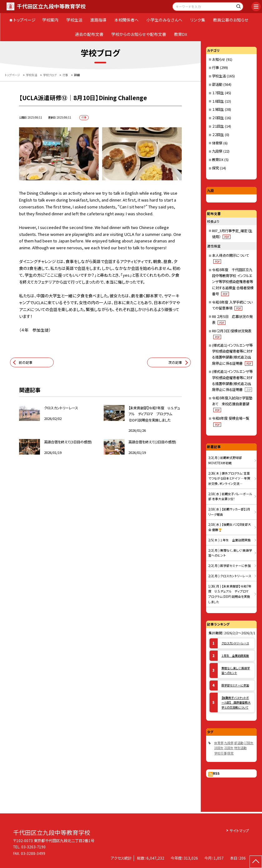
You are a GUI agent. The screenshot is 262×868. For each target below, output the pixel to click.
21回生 (229, 748)
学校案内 (50, 20)
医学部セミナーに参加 (235, 685)
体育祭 (217, 143)
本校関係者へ (126, 20)
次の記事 (175, 362)
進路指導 (98, 20)
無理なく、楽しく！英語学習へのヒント (236, 670)
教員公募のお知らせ (231, 20)
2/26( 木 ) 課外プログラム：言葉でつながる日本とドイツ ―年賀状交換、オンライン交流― (229, 478)
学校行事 (220, 753)
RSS (216, 773)
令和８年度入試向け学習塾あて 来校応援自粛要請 (232, 404)
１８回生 (218, 101)
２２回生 (218, 134)
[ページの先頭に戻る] (256, 862)
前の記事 (26, 362)
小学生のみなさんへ (164, 20)
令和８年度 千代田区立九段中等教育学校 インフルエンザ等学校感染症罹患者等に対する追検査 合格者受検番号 (233, 282)
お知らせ (219, 59)
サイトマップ (239, 830)
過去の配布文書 (89, 34)
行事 (215, 67)
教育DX (180, 34)
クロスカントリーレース (235, 643)
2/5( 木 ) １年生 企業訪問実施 (230, 540)
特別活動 (240, 748)
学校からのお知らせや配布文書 (139, 34)
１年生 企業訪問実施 (235, 656)
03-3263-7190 (33, 847)
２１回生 (218, 126)
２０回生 (218, 118)
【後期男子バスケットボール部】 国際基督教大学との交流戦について (236, 702)
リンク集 (198, 20)
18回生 (219, 748)
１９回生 (218, 109)
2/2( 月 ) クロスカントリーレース (230, 576)
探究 (215, 168)
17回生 (249, 743)
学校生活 (74, 20)
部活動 (217, 84)
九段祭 (217, 151)
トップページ (25, 20)
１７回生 (218, 93)
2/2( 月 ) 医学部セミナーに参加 (230, 566)
